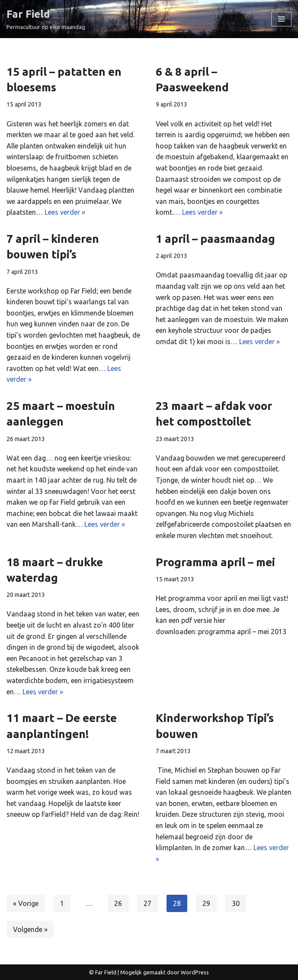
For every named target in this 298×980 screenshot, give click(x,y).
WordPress (195, 972)
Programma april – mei (215, 562)
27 (147, 903)
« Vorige (26, 903)
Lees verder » (65, 212)
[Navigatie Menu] (281, 19)
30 (236, 903)
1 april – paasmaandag (215, 239)
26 (118, 903)
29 (206, 903)
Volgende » (30, 929)
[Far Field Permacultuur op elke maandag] (46, 19)
